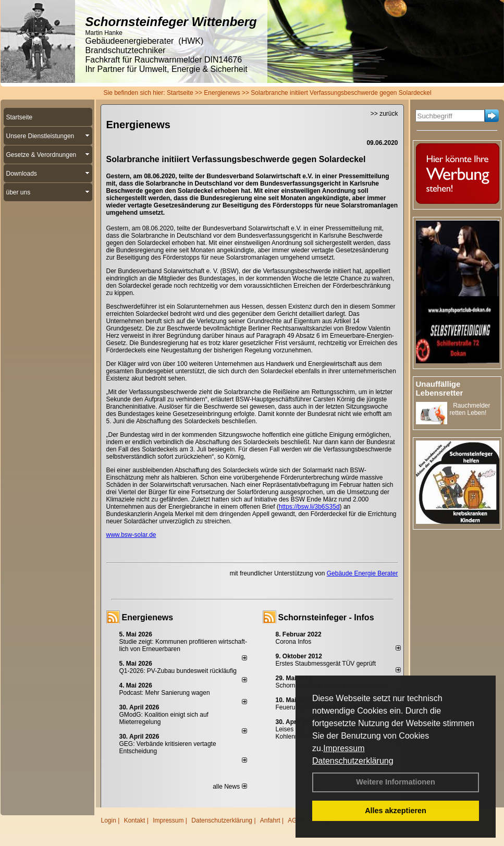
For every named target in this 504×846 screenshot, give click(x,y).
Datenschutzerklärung (353, 761)
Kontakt (135, 820)
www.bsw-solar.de (131, 535)
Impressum (344, 748)
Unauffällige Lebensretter (440, 388)
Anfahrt (270, 820)
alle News (230, 787)
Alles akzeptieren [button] (396, 811)
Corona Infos (294, 642)
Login (109, 820)
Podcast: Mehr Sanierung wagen (165, 693)
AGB (294, 820)
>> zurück (384, 114)
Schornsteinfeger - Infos (326, 617)
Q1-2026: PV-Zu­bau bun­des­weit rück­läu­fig (178, 671)
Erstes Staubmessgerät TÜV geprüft (326, 664)
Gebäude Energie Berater (362, 573)
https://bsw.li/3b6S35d (309, 507)
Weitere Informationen (396, 782)
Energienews (148, 617)
